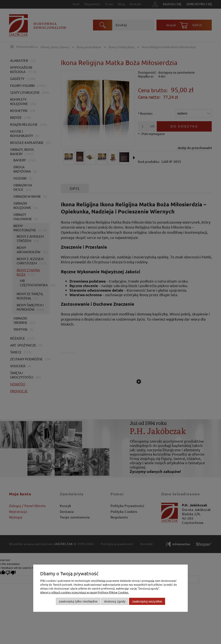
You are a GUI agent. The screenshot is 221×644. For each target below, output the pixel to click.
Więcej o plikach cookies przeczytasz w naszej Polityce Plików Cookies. (84, 592)
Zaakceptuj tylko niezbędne (78, 601)
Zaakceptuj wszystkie (147, 601)
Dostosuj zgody (115, 601)
